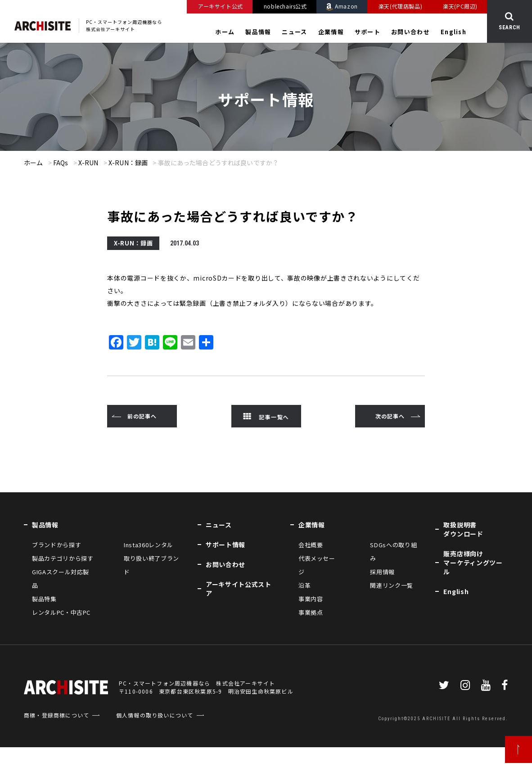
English (453, 32)
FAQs (61, 163)
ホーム (225, 32)
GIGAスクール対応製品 (61, 579)
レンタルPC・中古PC (61, 612)
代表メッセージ (317, 565)
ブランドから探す (56, 545)
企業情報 (331, 32)
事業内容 (311, 599)
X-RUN (88, 163)
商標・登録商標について (56, 715)
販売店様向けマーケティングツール (473, 563)
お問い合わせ (410, 32)
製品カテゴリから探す (63, 558)
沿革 (304, 585)
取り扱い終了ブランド (151, 565)
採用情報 (382, 572)
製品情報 (258, 32)
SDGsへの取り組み (393, 552)
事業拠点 (311, 612)
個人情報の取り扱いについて (155, 715)
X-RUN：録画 (128, 163)
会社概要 (311, 545)
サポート (367, 32)
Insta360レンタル (149, 545)
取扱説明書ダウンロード (463, 529)
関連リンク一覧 (392, 585)
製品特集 (44, 599)
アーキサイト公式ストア (239, 589)
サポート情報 (225, 545)
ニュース (294, 32)
